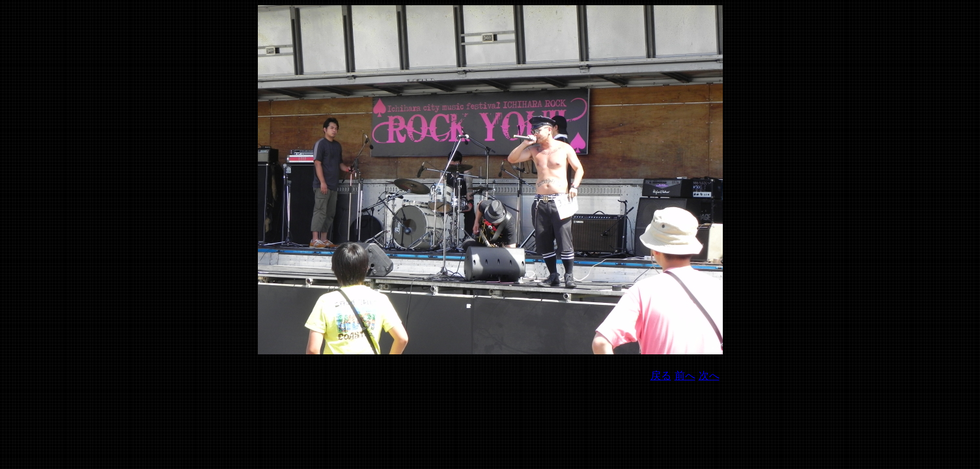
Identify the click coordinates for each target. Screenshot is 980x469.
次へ (709, 376)
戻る (661, 376)
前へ (685, 376)
